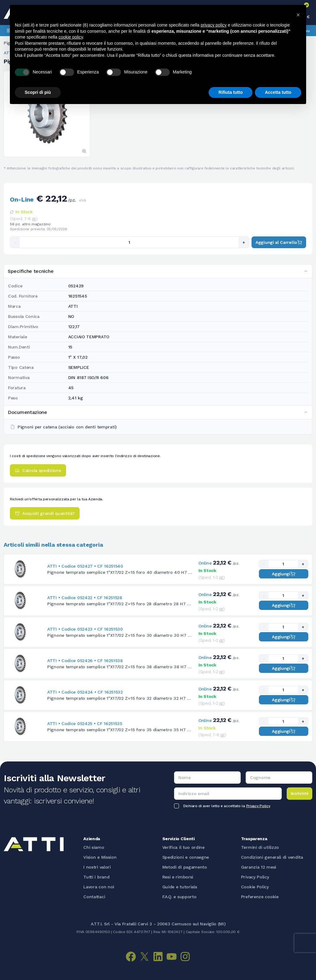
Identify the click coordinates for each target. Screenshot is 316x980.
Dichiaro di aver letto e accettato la (227, 806)
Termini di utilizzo (260, 847)
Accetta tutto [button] (278, 92)
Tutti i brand (96, 877)
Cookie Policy (255, 887)
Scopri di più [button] (38, 92)
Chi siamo (94, 847)
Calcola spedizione (38, 470)
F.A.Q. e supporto (179, 897)
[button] (298, 15)
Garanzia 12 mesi (259, 867)
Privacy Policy (258, 806)
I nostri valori (97, 867)
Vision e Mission (100, 857)
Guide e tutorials (180, 887)
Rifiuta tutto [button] (231, 92)
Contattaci (94, 897)
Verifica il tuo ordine (183, 847)
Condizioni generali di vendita (272, 857)
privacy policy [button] (214, 25)
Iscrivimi (299, 793)
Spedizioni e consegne (186, 857)
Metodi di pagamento (185, 867)
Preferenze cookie (260, 897)
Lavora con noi (99, 887)
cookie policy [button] (71, 37)
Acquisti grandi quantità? (45, 513)
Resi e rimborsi (178, 877)
